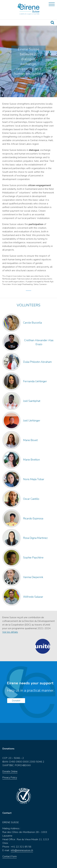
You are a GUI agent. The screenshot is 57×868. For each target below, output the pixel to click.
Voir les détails (10, 632)
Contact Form (10, 856)
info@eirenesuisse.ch (22, 850)
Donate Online (10, 771)
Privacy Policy (10, 778)
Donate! (16, 701)
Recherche (52, 23)
